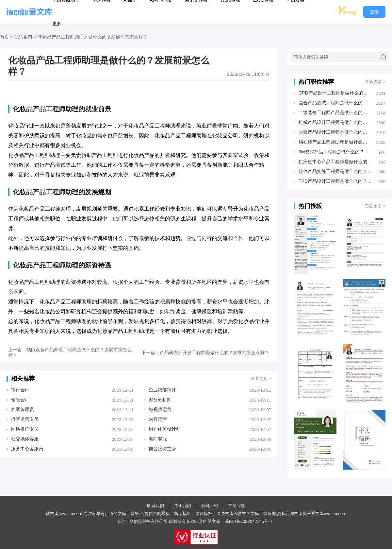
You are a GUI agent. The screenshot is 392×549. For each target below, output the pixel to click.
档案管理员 (23, 409)
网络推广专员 (25, 429)
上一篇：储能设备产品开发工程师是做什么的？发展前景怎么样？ (70, 352)
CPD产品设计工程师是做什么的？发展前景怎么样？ (334, 93)
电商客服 (158, 439)
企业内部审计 (162, 390)
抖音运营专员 (25, 419)
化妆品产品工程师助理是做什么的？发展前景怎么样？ (93, 37)
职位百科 (24, 37)
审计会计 (20, 390)
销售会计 (20, 400)
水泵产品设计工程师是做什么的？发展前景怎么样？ (334, 132)
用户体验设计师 (165, 429)
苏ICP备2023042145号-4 (248, 521)
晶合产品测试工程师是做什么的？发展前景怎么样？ (334, 103)
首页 (5, 37)
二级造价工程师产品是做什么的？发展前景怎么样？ (334, 112)
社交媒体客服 (25, 439)
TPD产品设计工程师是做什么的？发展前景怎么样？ (335, 181)
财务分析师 (160, 400)
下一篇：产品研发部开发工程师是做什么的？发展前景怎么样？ (205, 352)
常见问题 (237, 506)
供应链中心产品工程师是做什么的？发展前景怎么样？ (335, 162)
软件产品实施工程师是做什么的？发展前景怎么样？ (335, 171)
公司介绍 (209, 506)
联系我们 (155, 506)
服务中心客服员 (27, 449)
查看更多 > (261, 378)
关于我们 (183, 506)
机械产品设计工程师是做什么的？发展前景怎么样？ (334, 122)
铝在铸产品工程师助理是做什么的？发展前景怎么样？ (334, 142)
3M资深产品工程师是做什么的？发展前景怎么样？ (335, 152)
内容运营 (158, 419)
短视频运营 (160, 409)
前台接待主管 (162, 449)
